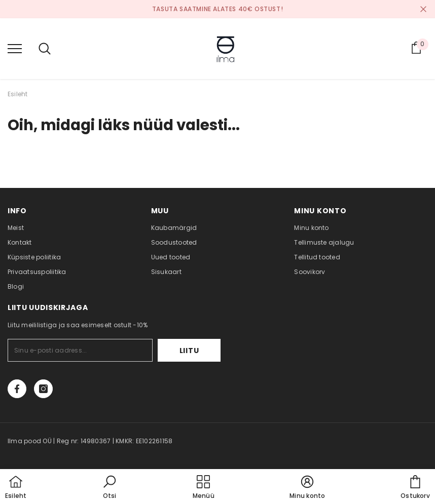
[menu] (15, 48)
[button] (110, 488)
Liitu (189, 351)
